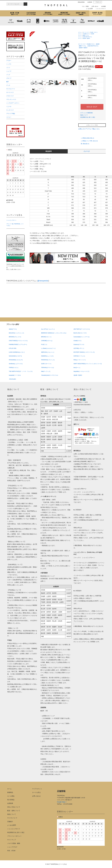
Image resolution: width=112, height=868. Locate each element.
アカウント (98, 2)
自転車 (93, 34)
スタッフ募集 (84, 6)
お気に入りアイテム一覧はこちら (90, 129)
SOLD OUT (92, 107)
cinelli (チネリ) (100, 21)
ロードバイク (86, 32)
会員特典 (89, 2)
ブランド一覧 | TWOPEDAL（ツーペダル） (15, 225)
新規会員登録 (80, 2)
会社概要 (103, 6)
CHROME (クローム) (38, 21)
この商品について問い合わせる (88, 141)
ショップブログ (97, 13)
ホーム (80, 32)
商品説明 (49, 151)
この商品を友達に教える (86, 138)
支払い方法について (14, 807)
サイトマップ (12, 840)
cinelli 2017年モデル (87, 37)
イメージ (87, 151)
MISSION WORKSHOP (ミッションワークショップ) (64, 21)
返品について (84, 115)
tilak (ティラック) (20, 21)
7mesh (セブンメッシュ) (82, 21)
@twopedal (43, 281)
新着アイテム (15, 13)
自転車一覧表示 (86, 38)
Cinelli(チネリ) (86, 34)
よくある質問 (88, 9)
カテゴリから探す (31, 13)
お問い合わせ (94, 6)
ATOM (13, 851)
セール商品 (11, 796)
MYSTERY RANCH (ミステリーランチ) (55, 21)
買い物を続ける (84, 144)
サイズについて (12, 818)
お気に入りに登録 (92, 125)
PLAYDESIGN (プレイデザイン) (47, 21)
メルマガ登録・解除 (14, 843)
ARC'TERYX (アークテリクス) (11, 21)
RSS (9, 851)
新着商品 (10, 792)
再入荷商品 (11, 800)
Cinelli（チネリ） (94, 32)
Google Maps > (62, 802)
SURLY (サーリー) (91, 21)
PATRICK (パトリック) (73, 21)
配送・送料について (14, 811)
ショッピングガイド (100, 9)
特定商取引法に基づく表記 (88, 117)
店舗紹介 (81, 13)
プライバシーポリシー (14, 836)
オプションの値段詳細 (86, 113)
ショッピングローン (11, 220)
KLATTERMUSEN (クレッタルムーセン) (29, 21)
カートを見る (36, 792)
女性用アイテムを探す (64, 13)
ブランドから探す (48, 13)
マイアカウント (37, 789)
